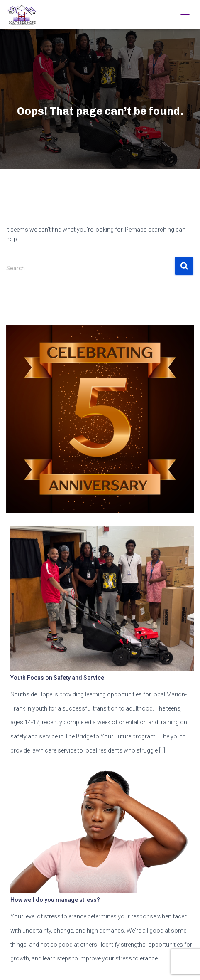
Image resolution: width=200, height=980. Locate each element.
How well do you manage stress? (55, 900)
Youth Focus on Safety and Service (57, 678)
